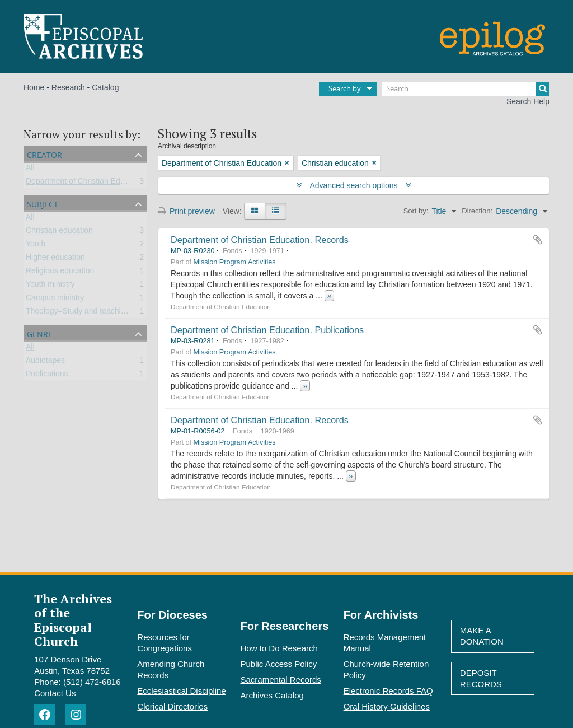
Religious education (60, 273)
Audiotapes (45, 362)
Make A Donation (482, 636)
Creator (44, 154)
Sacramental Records (281, 680)
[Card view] (255, 211)
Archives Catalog (272, 695)
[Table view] (276, 211)
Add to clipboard (538, 240)
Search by (345, 88)
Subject (43, 203)
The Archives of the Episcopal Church (73, 620)
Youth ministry (50, 286)
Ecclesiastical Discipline (181, 691)
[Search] (466, 89)
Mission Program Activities (235, 262)
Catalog (105, 87)
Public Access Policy (279, 664)
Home (34, 87)
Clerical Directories (172, 706)
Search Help (528, 101)
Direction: (477, 211)
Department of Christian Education (86, 183)
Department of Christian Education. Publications (267, 330)
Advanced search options (354, 185)
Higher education (55, 259)
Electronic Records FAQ (388, 691)
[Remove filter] (287, 163)
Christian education (59, 232)
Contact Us (55, 693)
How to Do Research (279, 648)
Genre (40, 333)
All (30, 170)
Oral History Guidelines (387, 706)
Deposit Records (481, 678)
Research (68, 87)
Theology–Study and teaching (78, 313)
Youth (36, 246)
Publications (47, 376)
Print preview (186, 211)
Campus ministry (55, 300)
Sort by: (416, 211)
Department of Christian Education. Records (260, 240)
